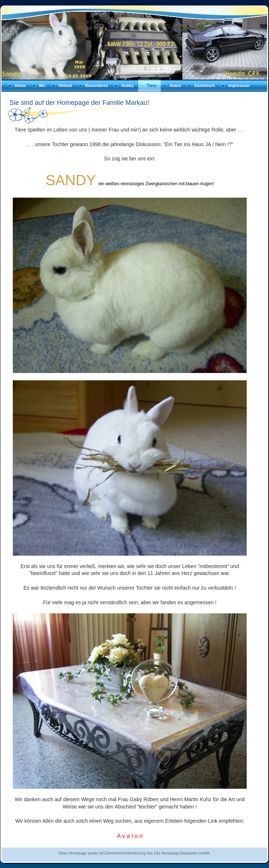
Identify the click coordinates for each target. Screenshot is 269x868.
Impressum (239, 85)
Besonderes (97, 85)
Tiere (152, 85)
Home (20, 85)
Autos (175, 85)
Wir (42, 85)
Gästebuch (204, 85)
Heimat (65, 85)
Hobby (128, 85)
